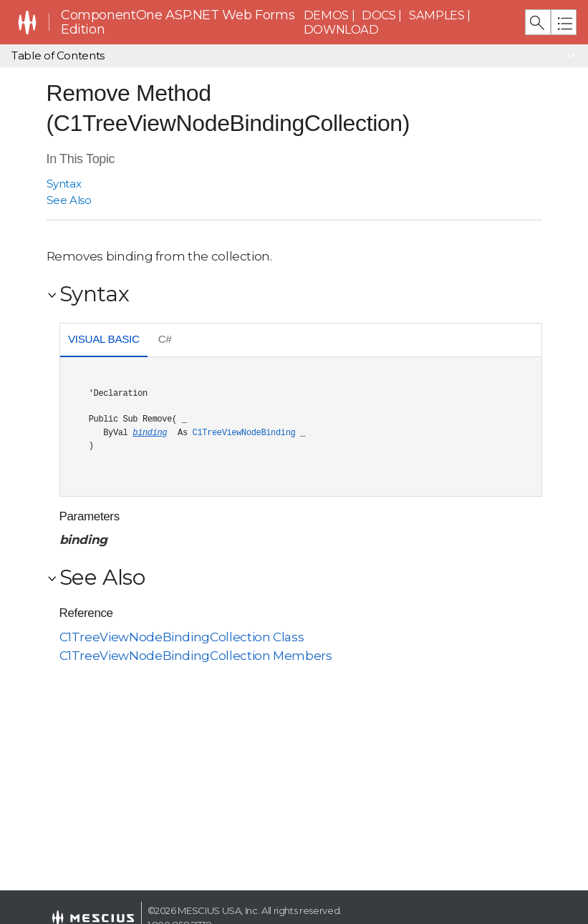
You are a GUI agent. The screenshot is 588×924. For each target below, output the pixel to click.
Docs (379, 15)
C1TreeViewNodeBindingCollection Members (196, 656)
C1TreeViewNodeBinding (244, 433)
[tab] (104, 341)
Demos (326, 15)
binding (150, 433)
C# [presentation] (165, 339)
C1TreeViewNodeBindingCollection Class (182, 637)
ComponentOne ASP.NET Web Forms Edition (178, 23)
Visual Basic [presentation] (104, 339)
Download (341, 29)
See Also (69, 200)
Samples (437, 15)
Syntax (64, 184)
